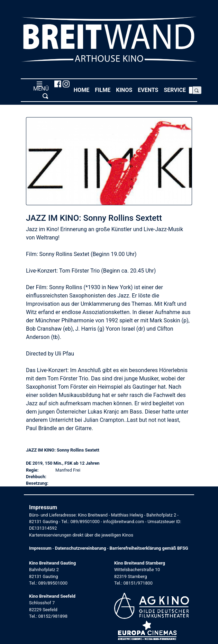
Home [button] (83, 90)
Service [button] (176, 90)
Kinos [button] (125, 90)
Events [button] (149, 90)
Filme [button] (104, 90)
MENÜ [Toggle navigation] (40, 90)
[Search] (191, 90)
